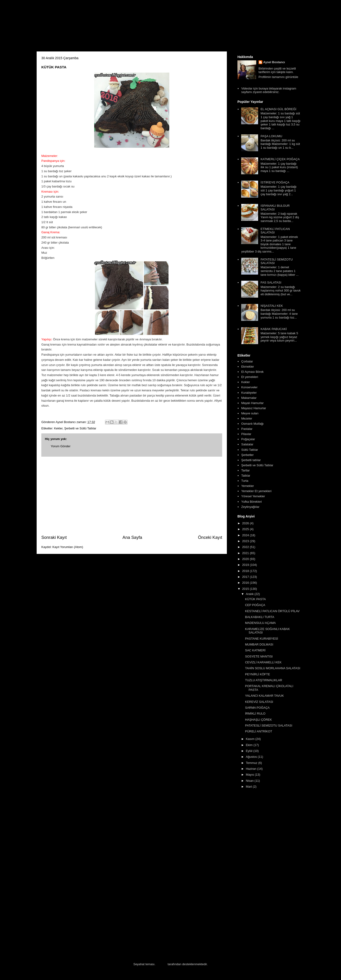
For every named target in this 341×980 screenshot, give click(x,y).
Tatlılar (246, 476)
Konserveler (249, 387)
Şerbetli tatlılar (251, 460)
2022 (246, 547)
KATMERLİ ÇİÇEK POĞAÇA (280, 159)
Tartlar (245, 470)
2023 (246, 541)
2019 (246, 565)
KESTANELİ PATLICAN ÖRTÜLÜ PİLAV (272, 611)
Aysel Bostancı (274, 62)
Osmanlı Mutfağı (252, 424)
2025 (246, 529)
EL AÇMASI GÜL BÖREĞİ (278, 109)
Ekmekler (248, 367)
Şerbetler (247, 455)
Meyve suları (250, 413)
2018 (246, 571)
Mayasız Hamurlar (254, 408)
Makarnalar (249, 398)
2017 (246, 577)
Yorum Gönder (61, 446)
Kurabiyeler (249, 393)
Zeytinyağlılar (250, 507)
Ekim (250, 745)
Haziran (252, 769)
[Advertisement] (132, 496)
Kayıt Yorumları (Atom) (68, 547)
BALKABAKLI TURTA (260, 617)
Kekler (58, 428)
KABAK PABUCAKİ (274, 329)
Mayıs (250, 775)
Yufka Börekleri (251, 502)
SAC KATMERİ (255, 650)
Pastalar (247, 429)
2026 (246, 523)
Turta (245, 481)
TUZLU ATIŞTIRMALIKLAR (263, 680)
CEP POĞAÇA (255, 605)
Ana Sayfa (132, 537)
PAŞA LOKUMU (271, 136)
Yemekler (248, 486)
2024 (246, 535)
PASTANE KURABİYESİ (261, 639)
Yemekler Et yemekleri (256, 491)
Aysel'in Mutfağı (88, 27)
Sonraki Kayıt (54, 537)
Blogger (161, 964)
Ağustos (252, 757)
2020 (246, 559)
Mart (249, 787)
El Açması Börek (252, 372)
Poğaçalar (248, 439)
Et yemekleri (250, 377)
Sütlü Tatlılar (250, 450)
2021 (246, 553)
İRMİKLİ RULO (255, 714)
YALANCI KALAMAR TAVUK (264, 696)
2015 (246, 589)
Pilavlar (246, 434)
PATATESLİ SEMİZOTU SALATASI (269, 725)
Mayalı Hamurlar (252, 403)
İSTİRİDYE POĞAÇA (275, 182)
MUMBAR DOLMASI (259, 644)
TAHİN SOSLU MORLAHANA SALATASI (273, 668)
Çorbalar (247, 361)
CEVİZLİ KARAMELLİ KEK (263, 662)
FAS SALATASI (271, 282)
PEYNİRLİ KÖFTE (257, 674)
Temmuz (252, 763)
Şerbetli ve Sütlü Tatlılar (80, 428)
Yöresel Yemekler (253, 496)
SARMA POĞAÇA (257, 708)
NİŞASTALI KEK (272, 306)
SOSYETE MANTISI (259, 656)
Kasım (251, 739)
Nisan (250, 781)
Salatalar (247, 444)
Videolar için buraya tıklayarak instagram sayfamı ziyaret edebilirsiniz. (269, 90)
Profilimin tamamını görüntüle (278, 77)
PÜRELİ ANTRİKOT (259, 731)
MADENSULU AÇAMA (260, 623)
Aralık (250, 594)
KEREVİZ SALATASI (259, 702)
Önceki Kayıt (210, 537)
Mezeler (247, 418)
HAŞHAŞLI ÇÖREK (258, 720)
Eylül (250, 751)
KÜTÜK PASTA (255, 599)
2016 (246, 583)
